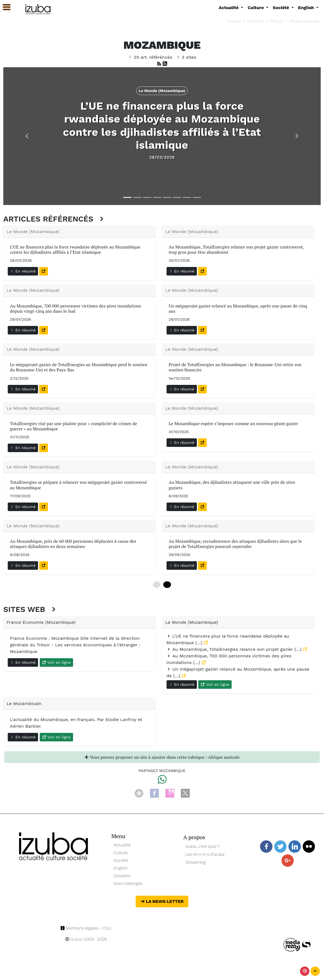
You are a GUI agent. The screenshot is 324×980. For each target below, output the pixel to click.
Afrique (277, 21)
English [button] (307, 8)
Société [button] (282, 8)
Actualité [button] (229, 8)
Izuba (73, 939)
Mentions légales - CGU (86, 928)
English (121, 868)
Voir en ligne (56, 662)
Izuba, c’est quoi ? (203, 846)
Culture (121, 853)
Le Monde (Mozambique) (33, 232)
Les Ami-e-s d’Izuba (205, 854)
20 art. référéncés (151, 57)
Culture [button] (256, 8)
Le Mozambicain (24, 704)
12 (167, 585)
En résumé (23, 271)
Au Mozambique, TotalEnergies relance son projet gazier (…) (235, 649)
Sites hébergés (128, 883)
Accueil (234, 21)
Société (121, 860)
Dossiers (122, 876)
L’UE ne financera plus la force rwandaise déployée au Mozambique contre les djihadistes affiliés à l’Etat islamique (162, 126)
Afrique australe (305, 21)
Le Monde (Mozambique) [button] (162, 91)
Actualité (255, 21)
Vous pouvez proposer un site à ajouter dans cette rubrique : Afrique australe (162, 757)
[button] (27, 136)
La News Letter (162, 901)
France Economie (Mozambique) (41, 622)
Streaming (196, 862)
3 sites (186, 57)
